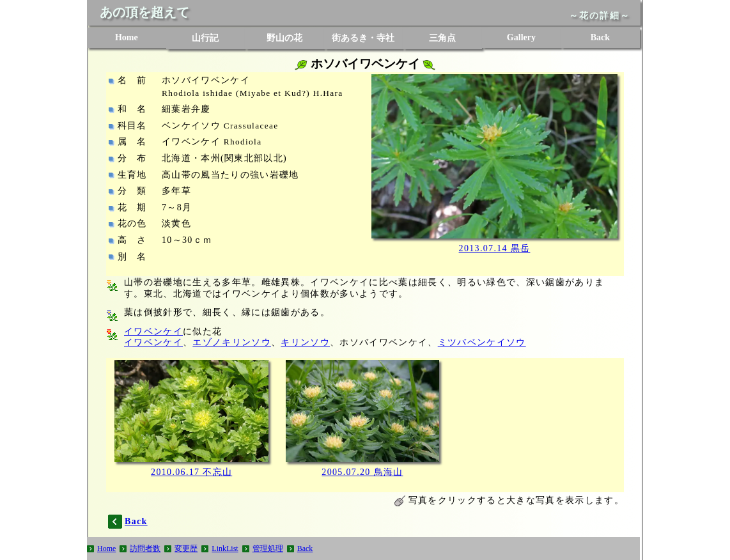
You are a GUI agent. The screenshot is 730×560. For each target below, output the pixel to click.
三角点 (442, 38)
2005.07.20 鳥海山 (362, 472)
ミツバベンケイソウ (482, 342)
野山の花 (284, 38)
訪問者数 (145, 548)
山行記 (205, 38)
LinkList (225, 548)
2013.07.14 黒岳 (495, 248)
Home (127, 37)
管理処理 (268, 548)
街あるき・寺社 (363, 38)
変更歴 (186, 548)
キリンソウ (305, 342)
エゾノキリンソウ (232, 342)
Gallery (521, 37)
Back (600, 37)
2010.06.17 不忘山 (191, 472)
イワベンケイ (153, 331)
